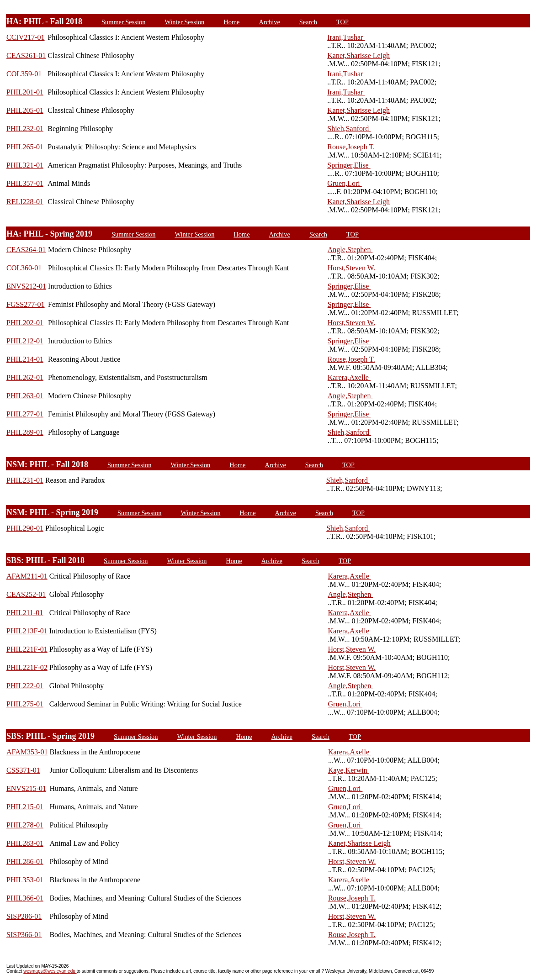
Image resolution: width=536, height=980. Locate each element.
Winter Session (184, 22)
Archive (269, 22)
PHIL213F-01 (27, 631)
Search (308, 22)
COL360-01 (24, 268)
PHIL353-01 (25, 880)
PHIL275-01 (25, 704)
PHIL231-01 (25, 480)
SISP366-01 (24, 935)
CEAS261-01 (26, 55)
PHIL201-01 (25, 92)
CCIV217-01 (26, 37)
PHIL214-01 (25, 359)
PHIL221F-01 (27, 649)
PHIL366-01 (25, 898)
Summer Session (123, 22)
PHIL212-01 (25, 341)
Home (231, 22)
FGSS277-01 (26, 304)
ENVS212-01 (26, 286)
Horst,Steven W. (351, 268)
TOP (342, 22)
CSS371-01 (23, 770)
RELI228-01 (25, 202)
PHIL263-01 (25, 396)
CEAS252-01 (26, 594)
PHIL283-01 (25, 843)
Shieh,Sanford (349, 129)
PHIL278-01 (25, 825)
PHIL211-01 (25, 613)
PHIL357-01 (25, 183)
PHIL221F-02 (27, 667)
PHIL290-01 (25, 528)
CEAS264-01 (26, 250)
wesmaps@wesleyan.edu (50, 971)
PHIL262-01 (25, 377)
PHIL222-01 (25, 686)
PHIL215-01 (25, 807)
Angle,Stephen (350, 250)
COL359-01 (24, 74)
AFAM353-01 (27, 752)
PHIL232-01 (25, 129)
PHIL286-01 (25, 861)
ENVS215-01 (26, 788)
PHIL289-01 (25, 432)
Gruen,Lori (345, 183)
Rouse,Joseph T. (351, 147)
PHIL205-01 (25, 110)
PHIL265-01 (25, 147)
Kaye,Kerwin (349, 770)
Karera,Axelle (349, 377)
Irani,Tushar (346, 37)
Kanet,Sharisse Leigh (358, 55)
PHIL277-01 (25, 414)
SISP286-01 (24, 916)
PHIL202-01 (25, 323)
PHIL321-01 (25, 165)
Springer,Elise (349, 165)
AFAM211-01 (27, 576)
